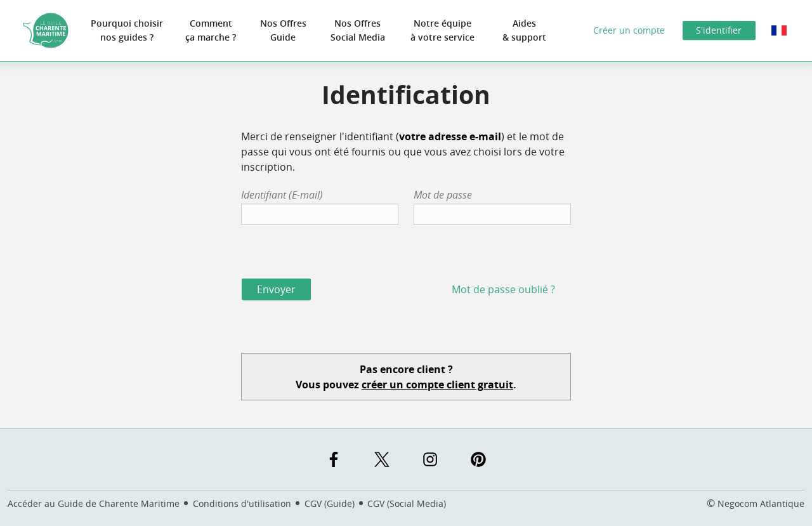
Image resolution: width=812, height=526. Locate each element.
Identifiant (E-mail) (282, 195)
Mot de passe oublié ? (503, 289)
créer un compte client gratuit (437, 385)
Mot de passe (443, 195)
